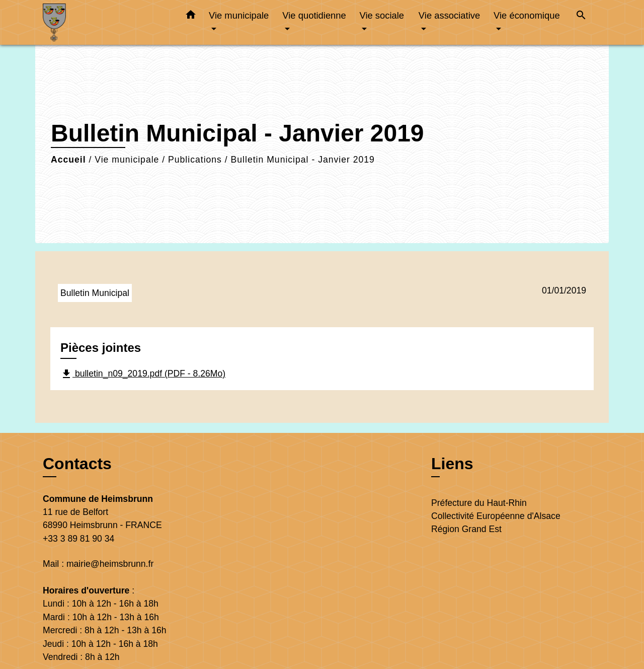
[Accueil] (106, 22)
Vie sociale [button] (382, 15)
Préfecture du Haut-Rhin (479, 503)
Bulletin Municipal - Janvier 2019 (303, 160)
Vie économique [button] (527, 15)
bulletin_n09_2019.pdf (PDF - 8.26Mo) (143, 374)
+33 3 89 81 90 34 (78, 539)
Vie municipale (127, 160)
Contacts (77, 464)
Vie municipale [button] (239, 15)
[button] (191, 17)
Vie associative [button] (449, 15)
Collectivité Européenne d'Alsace (496, 516)
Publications (195, 160)
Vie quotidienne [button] (314, 15)
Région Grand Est (466, 529)
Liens (452, 464)
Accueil (68, 160)
